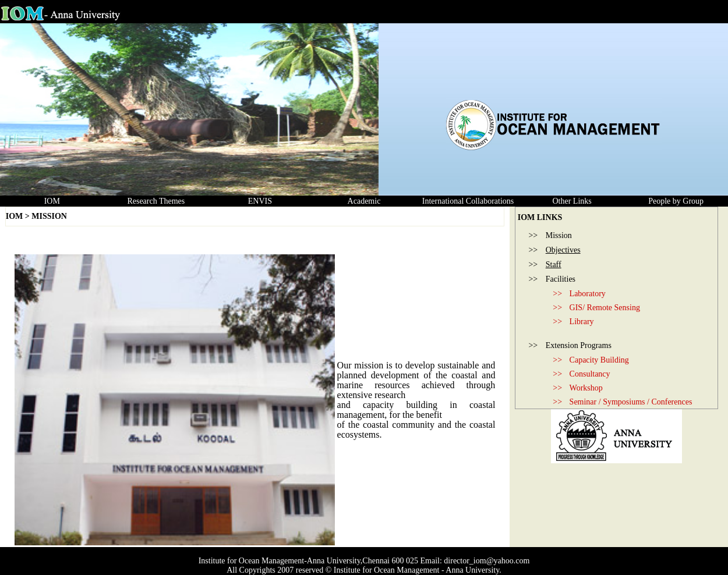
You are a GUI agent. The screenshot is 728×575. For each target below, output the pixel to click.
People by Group (676, 201)
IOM (52, 201)
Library (582, 322)
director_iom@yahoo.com (487, 561)
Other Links (572, 201)
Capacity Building (599, 360)
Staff (554, 265)
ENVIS (260, 201)
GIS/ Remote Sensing (605, 308)
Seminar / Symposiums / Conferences (631, 402)
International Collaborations (468, 201)
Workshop (586, 388)
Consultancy (590, 374)
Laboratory (588, 294)
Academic (364, 201)
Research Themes (156, 201)
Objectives (563, 250)
